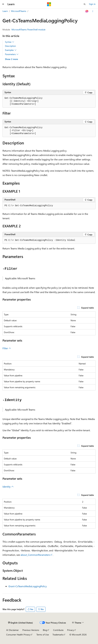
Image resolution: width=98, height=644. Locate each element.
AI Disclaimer (12, 630)
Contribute (58, 630)
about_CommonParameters (35, 555)
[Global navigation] (3, 4)
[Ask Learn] (87, 11)
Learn (5, 11)
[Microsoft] (49, 4)
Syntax (10, 42)
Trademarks (58, 635)
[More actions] (93, 11)
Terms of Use (43, 635)
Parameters (12, 54)
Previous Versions (31, 630)
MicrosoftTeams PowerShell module (28, 29)
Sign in (92, 4)
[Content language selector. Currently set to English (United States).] (20, 623)
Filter (7, 348)
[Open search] (85, 4)
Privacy (71, 630)
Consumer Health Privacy (18, 635)
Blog (45, 630)
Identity (8, 487)
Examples (11, 50)
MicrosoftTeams (19, 11)
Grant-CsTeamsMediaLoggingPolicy (28, 586)
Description (10, 46)
